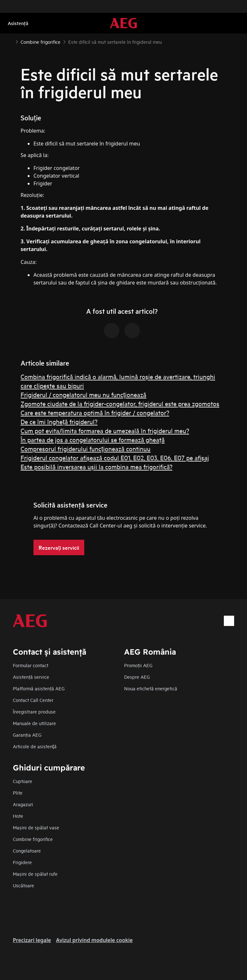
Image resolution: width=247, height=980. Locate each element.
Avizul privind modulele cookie (94, 940)
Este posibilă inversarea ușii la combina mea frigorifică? (96, 467)
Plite (18, 793)
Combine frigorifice (33, 839)
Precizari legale (32, 940)
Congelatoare (27, 850)
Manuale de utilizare (34, 723)
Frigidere (22, 862)
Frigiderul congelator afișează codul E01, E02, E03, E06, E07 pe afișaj (115, 457)
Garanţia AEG (27, 735)
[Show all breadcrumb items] (10, 41)
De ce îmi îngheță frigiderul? (59, 421)
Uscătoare (23, 885)
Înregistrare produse (34, 711)
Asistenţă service (31, 677)
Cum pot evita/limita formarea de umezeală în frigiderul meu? (105, 430)
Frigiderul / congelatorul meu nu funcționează (83, 394)
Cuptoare (23, 781)
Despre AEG (137, 677)
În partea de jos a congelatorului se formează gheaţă (93, 439)
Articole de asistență (35, 746)
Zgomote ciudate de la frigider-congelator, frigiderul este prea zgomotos (120, 403)
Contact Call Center (33, 700)
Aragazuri (23, 804)
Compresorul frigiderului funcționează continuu (86, 448)
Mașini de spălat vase (36, 827)
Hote (18, 816)
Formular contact (31, 665)
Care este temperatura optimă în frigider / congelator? (95, 412)
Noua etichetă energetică (151, 688)
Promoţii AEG (138, 665)
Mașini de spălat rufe (35, 874)
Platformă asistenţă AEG (39, 688)
